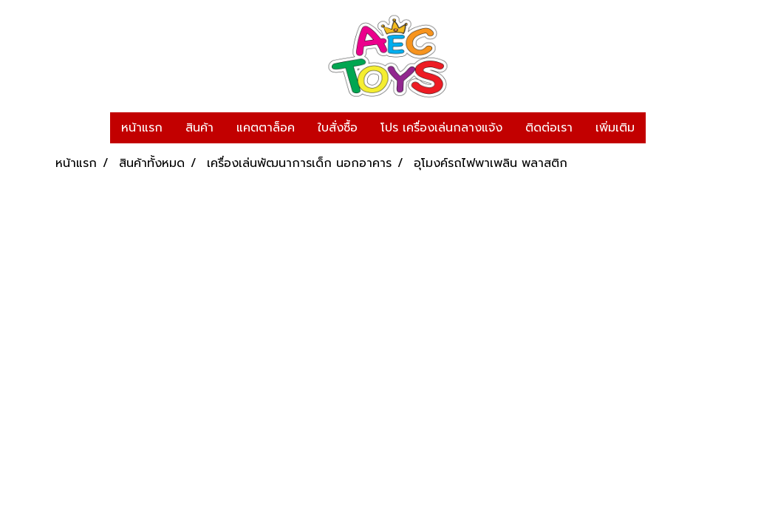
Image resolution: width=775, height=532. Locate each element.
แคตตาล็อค (266, 128)
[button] (659, 128)
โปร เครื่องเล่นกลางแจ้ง (441, 128)
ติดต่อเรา (549, 128)
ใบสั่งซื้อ (338, 128)
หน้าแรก (142, 128)
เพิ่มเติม (615, 128)
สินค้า (199, 128)
